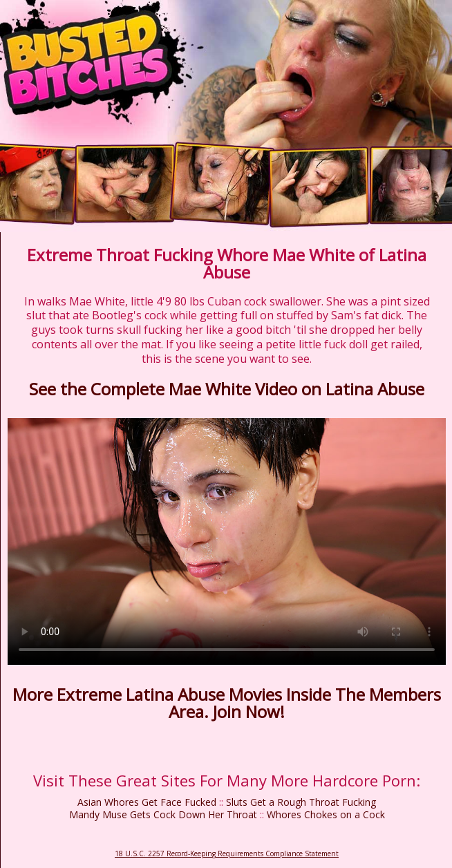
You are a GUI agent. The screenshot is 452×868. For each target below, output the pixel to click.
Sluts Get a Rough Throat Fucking (301, 802)
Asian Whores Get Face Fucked (147, 802)
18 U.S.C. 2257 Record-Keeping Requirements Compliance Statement (227, 853)
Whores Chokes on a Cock (326, 814)
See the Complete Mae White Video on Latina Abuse (227, 389)
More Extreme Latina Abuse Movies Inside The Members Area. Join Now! (227, 703)
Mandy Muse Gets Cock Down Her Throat (163, 814)
